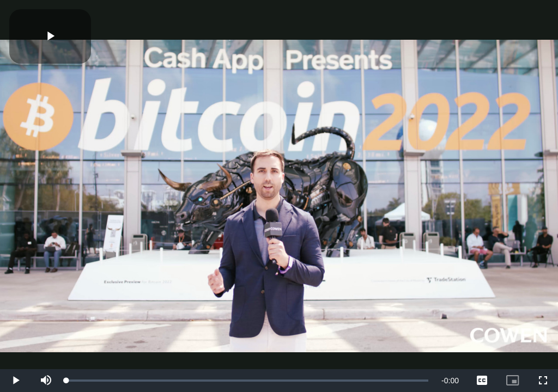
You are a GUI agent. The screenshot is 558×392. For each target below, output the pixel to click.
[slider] (247, 381)
